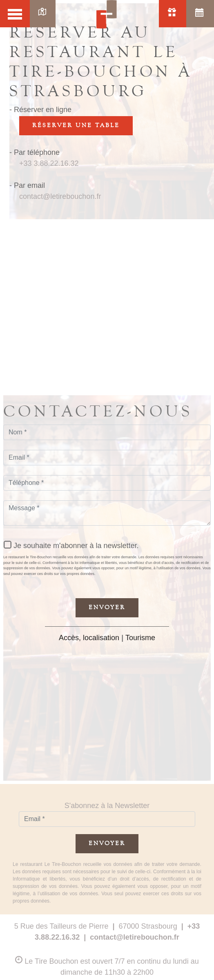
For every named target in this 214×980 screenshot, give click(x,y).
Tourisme (140, 638)
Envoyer (107, 607)
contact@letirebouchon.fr (60, 196)
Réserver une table (76, 125)
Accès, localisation (89, 638)
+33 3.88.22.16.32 (49, 163)
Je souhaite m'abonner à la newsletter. (76, 546)
